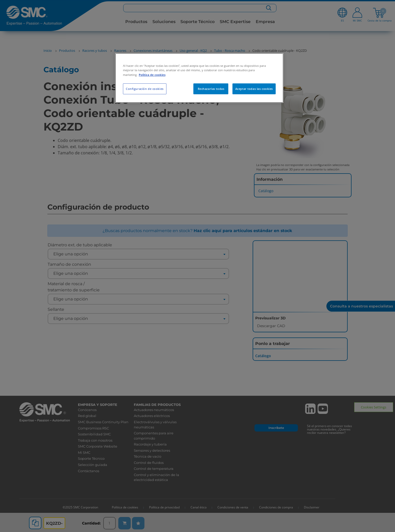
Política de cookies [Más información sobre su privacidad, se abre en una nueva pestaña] (152, 75)
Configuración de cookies (145, 89)
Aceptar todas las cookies (254, 89)
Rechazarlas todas (211, 89)
